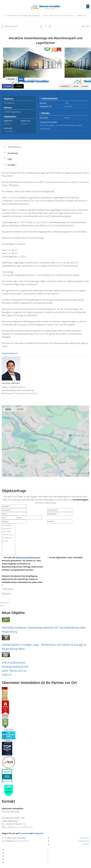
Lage (10, 159)
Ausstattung (13, 153)
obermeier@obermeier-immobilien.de (18, 390)
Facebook (24, 833)
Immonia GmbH (22, 841)
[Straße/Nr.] (60, 514)
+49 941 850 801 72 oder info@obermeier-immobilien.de (24, 16)
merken (75, 86)
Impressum (84, 838)
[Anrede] (14, 506)
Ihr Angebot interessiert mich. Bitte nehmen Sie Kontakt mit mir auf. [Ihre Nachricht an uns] (8, 539)
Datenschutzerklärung (26, 557)
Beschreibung (14, 147)
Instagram (38, 833)
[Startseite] (46, 7)
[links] (41, 26)
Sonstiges (12, 165)
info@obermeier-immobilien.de (20, 827)
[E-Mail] (60, 521)
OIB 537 (7, 124)
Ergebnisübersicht (10, 26)
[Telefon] (14, 521)
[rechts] (50, 26)
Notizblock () (64, 86)
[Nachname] (60, 510)
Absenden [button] (6, 593)
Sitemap (86, 844)
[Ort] (29, 518)
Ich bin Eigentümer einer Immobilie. (65, 557)
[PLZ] (14, 518)
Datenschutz (84, 841)
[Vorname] (14, 510)
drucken (84, 86)
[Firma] (14, 514)
